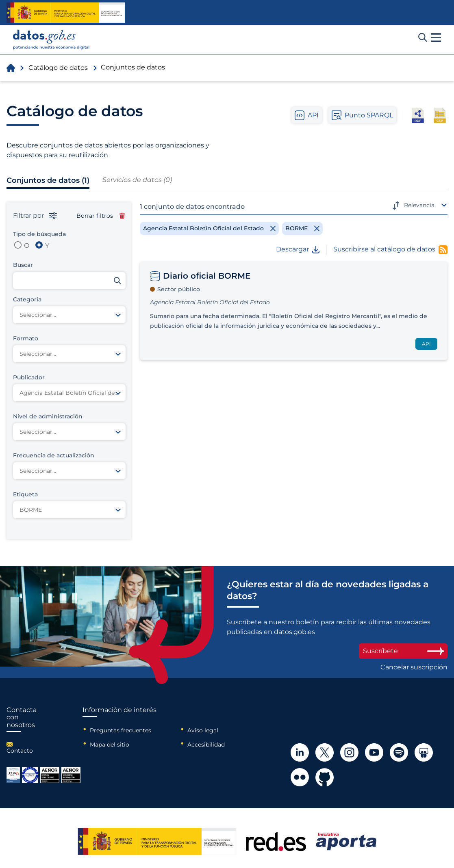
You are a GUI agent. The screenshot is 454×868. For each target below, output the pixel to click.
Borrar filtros (101, 216)
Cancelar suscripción (414, 667)
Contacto (20, 751)
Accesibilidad (206, 745)
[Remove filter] (209, 228)
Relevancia (419, 205)
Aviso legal (203, 730)
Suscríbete (403, 651)
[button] (436, 38)
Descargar (298, 249)
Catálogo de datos (58, 68)
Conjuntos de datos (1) (48, 180)
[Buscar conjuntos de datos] (69, 281)
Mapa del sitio (110, 745)
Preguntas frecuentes (121, 730)
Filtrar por (35, 216)
